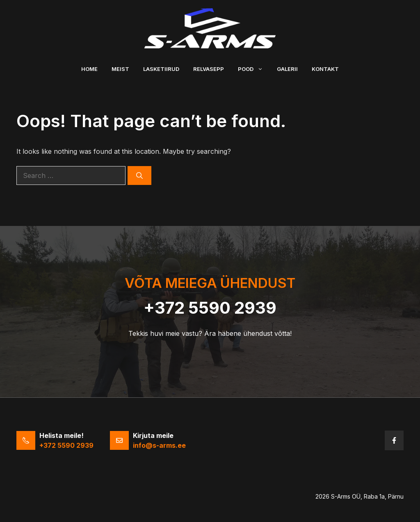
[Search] (139, 176)
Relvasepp (209, 69)
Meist (120, 69)
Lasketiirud (161, 69)
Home (89, 69)
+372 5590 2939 (210, 308)
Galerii (287, 69)
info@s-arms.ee (159, 445)
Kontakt (325, 69)
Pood (254, 69)
